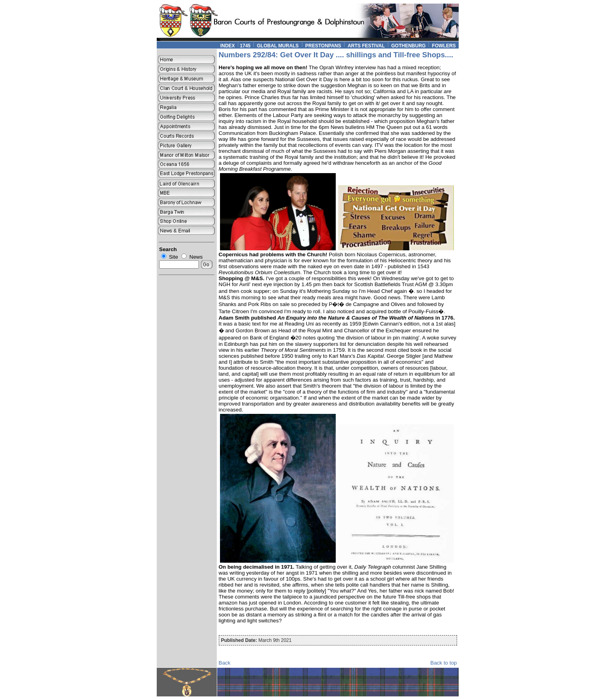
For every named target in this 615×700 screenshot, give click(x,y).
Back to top (444, 663)
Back (225, 663)
